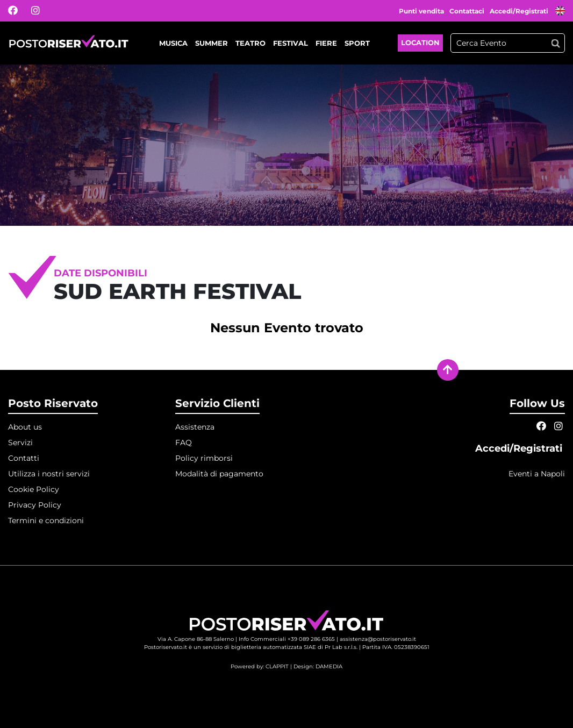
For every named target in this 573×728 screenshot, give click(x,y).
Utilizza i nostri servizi (49, 474)
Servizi (20, 442)
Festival (291, 43)
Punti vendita (421, 11)
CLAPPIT (277, 666)
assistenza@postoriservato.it (378, 639)
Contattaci (467, 11)
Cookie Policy (34, 489)
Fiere (326, 43)
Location (420, 42)
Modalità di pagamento (219, 474)
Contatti (24, 458)
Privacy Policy (35, 505)
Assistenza (195, 427)
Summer (212, 43)
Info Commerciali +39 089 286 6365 (287, 639)
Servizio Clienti (217, 403)
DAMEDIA (329, 666)
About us (25, 427)
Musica (173, 43)
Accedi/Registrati (520, 11)
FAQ (184, 442)
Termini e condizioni (46, 520)
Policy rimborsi (204, 458)
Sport (357, 43)
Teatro (250, 43)
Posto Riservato (53, 403)
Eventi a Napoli (537, 474)
